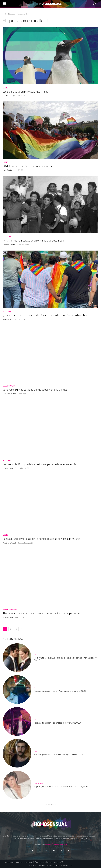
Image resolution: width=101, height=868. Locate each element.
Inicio (5, 14)
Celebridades (9, 386)
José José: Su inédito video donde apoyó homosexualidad (35, 390)
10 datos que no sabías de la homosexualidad (28, 166)
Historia (7, 237)
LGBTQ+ (6, 88)
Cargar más (51, 804)
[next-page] (22, 629)
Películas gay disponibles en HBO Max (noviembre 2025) (58, 755)
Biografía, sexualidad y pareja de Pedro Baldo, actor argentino (61, 786)
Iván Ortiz (7, 96)
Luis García (7, 170)
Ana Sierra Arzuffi (9, 543)
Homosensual (8, 468)
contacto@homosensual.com (56, 844)
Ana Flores (7, 319)
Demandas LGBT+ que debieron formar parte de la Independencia (39, 464)
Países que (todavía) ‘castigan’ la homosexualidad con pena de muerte (41, 539)
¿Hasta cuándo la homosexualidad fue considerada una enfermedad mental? (45, 315)
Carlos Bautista (9, 245)
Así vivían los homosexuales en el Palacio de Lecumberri (34, 240)
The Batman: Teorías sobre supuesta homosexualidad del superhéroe (41, 613)
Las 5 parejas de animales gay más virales (25, 92)
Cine (35, 655)
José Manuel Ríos (9, 394)
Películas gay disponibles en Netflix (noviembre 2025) (57, 723)
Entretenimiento (11, 609)
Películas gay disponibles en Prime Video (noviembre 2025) (60, 691)
